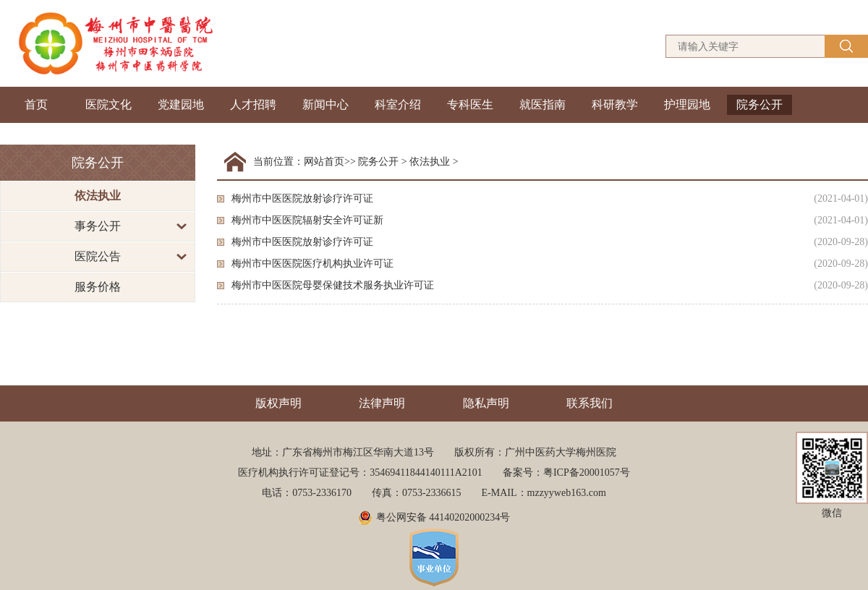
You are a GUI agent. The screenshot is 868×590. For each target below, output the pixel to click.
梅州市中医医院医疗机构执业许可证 (312, 264)
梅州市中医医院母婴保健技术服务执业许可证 (333, 285)
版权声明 (278, 403)
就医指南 (542, 104)
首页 (36, 104)
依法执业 (98, 196)
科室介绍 (398, 104)
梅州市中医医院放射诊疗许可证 (302, 198)
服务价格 (98, 287)
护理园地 (687, 104)
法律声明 (382, 403)
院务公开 (759, 104)
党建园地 (181, 104)
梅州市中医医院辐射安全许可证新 (307, 220)
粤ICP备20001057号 (587, 473)
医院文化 (109, 104)
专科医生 (470, 104)
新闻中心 (325, 104)
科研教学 (615, 104)
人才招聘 (253, 104)
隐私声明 (486, 403)
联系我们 (590, 403)
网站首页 (324, 162)
